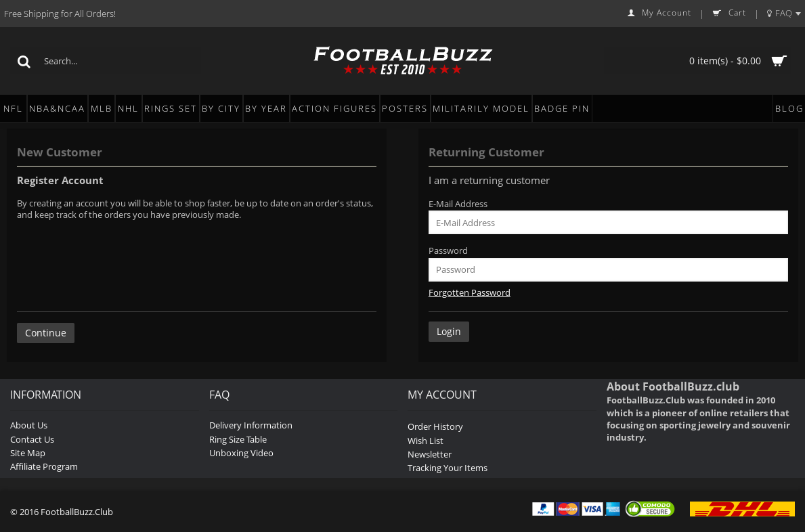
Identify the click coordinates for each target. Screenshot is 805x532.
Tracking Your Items (448, 468)
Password (448, 250)
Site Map (28, 453)
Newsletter (430, 454)
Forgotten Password (470, 292)
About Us (29, 425)
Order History (435, 426)
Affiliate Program (44, 466)
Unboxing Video (241, 453)
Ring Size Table (238, 439)
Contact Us (32, 439)
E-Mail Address (458, 204)
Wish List (426, 441)
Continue (46, 333)
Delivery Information (251, 425)
